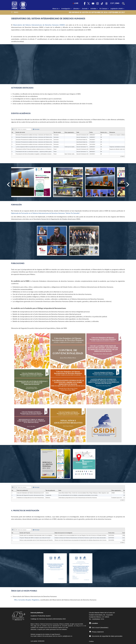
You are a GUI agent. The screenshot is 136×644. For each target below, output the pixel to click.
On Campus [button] (104, 9)
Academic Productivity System (41, 616)
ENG (117, 3)
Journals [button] (85, 9)
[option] (68, 182)
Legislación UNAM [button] (117, 9)
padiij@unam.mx (68, 636)
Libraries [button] (77, 9)
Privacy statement (96, 632)
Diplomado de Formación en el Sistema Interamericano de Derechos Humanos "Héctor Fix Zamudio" (46, 213)
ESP (112, 3)
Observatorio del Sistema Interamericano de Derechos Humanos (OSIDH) (39, 25)
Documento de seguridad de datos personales (106, 636)
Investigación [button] (66, 9)
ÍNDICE (15, 12)
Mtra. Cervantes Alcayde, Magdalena (27, 600)
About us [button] (56, 9)
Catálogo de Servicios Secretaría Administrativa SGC (48, 619)
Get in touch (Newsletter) (99, 628)
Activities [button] (94, 9)
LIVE (76, 3)
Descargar (36, 129)
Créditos (91, 641)
